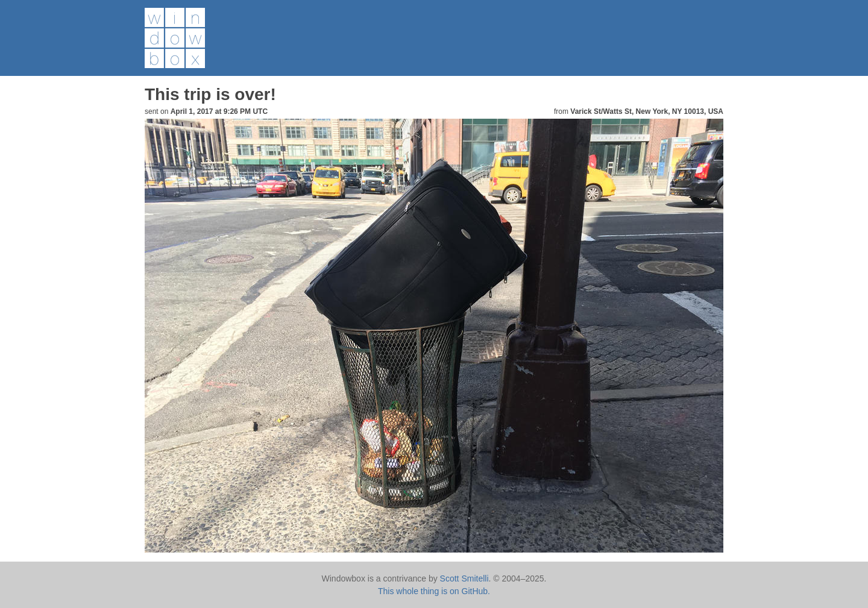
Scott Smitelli (464, 578)
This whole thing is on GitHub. (434, 591)
